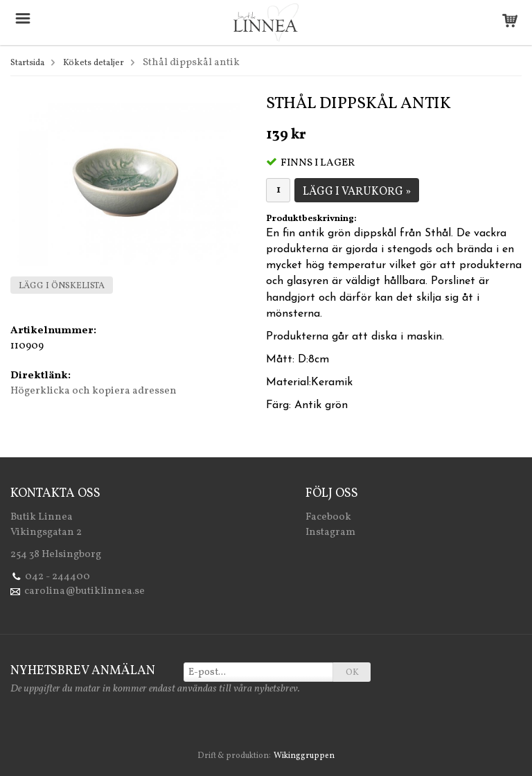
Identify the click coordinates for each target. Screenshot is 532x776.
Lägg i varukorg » (357, 192)
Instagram (330, 532)
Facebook (328, 517)
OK (352, 673)
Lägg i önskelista (62, 286)
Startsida (27, 63)
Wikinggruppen (304, 756)
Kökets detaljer (94, 63)
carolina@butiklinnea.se (85, 591)
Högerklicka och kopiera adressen (94, 391)
